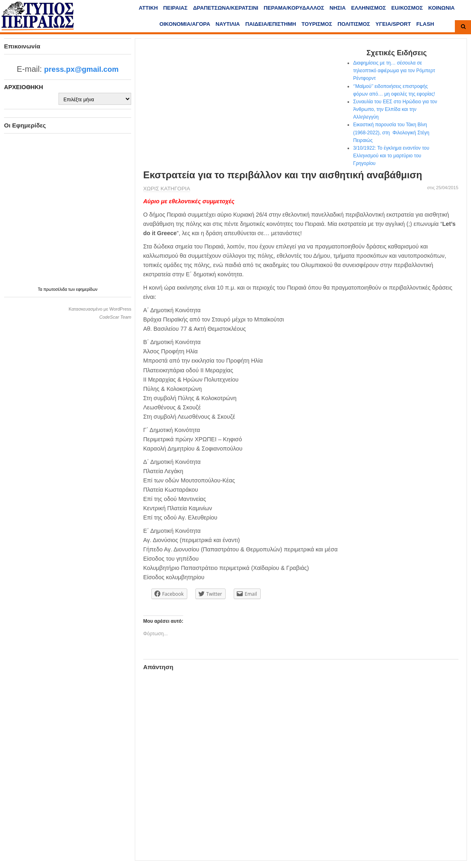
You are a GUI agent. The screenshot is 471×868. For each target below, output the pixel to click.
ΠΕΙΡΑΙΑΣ (175, 8)
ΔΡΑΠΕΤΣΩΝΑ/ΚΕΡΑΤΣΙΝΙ (226, 8)
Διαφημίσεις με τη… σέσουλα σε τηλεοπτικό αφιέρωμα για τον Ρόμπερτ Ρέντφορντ (394, 71)
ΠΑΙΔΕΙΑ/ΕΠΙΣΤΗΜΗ (271, 24)
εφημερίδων (87, 289)
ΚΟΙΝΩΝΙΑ (442, 8)
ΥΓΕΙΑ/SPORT (393, 24)
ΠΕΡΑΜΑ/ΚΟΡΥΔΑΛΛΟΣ (294, 8)
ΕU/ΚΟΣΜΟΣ (407, 8)
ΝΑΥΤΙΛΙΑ (228, 24)
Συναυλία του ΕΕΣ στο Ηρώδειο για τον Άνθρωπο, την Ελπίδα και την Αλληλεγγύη (395, 109)
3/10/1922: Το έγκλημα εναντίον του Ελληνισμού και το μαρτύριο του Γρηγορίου (391, 156)
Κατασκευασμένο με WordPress (100, 309)
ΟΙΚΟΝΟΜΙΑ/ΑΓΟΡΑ (185, 24)
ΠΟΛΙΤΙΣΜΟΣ (354, 24)
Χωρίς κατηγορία (167, 189)
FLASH (425, 24)
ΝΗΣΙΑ (337, 8)
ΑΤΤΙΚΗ (148, 8)
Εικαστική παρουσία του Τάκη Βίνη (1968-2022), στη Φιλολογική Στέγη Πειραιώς (391, 132)
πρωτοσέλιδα (56, 289)
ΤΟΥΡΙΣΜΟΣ (317, 24)
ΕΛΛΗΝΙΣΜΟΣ (368, 8)
